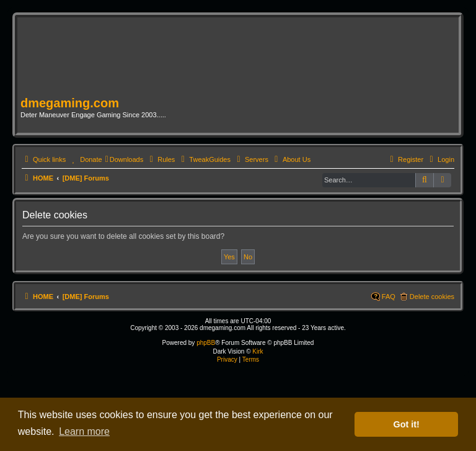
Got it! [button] (407, 424)
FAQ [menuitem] (389, 297)
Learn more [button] (84, 431)
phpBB (206, 343)
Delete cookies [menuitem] (432, 297)
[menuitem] (85, 159)
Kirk (258, 351)
